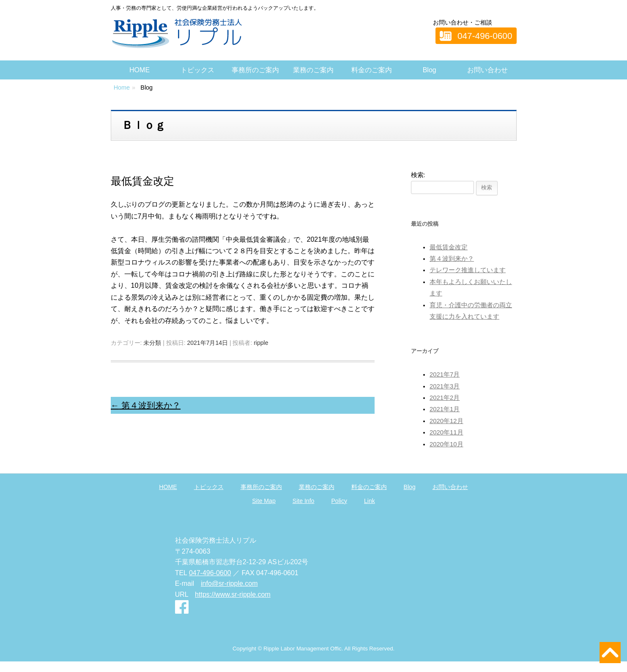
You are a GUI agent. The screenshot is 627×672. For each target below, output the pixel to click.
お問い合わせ (487, 70)
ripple (261, 343)
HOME (140, 70)
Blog (430, 70)
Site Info (304, 501)
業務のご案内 (313, 70)
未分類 (152, 343)
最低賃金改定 (449, 247)
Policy (339, 501)
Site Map (264, 501)
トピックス (197, 70)
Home (122, 87)
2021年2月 (445, 398)
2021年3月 (445, 386)
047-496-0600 (485, 36)
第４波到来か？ (146, 405)
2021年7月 (445, 374)
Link (370, 501)
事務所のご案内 (255, 70)
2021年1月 (445, 409)
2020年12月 (446, 421)
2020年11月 (446, 432)
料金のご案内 (372, 70)
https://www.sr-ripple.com (233, 594)
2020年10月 (446, 444)
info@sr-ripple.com (229, 583)
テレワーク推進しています (468, 270)
